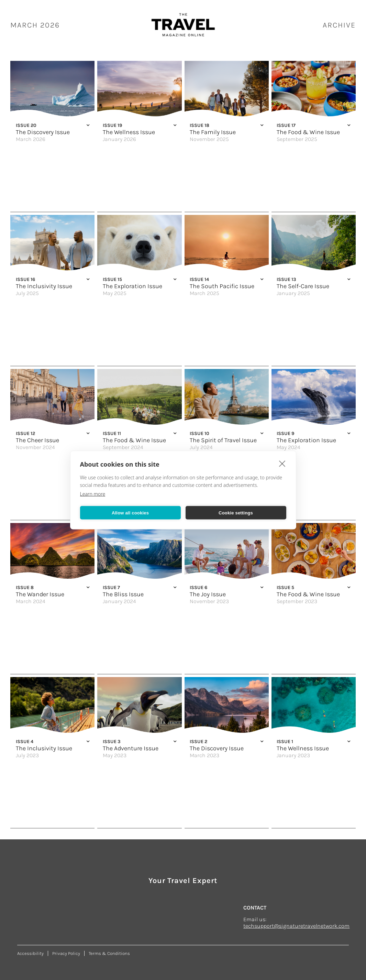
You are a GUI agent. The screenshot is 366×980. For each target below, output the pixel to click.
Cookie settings (236, 513)
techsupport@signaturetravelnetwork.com (296, 926)
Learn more (93, 494)
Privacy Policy (66, 953)
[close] (282, 464)
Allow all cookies (130, 513)
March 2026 (35, 25)
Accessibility (30, 953)
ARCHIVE (339, 25)
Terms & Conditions (109, 953)
